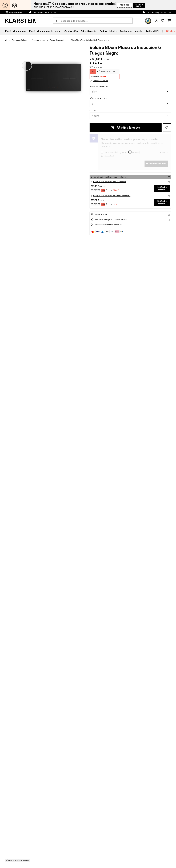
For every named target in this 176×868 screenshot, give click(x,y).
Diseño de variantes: (99, 86)
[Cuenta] (157, 21)
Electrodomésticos (19, 40)
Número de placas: (98, 98)
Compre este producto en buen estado (110, 182)
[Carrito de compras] (169, 21)
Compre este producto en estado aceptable (112, 196)
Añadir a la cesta (126, 128)
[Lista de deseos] (163, 21)
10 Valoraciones (96, 67)
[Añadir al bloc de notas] (167, 128)
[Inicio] (8, 40)
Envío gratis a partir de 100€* (45, 12)
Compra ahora (137, 5)
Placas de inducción (58, 40)
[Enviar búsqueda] (56, 21)
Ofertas (170, 31)
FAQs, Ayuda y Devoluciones (159, 12)
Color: (93, 111)
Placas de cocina (38, 40)
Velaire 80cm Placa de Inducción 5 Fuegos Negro (90, 40)
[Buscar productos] (93, 21)
